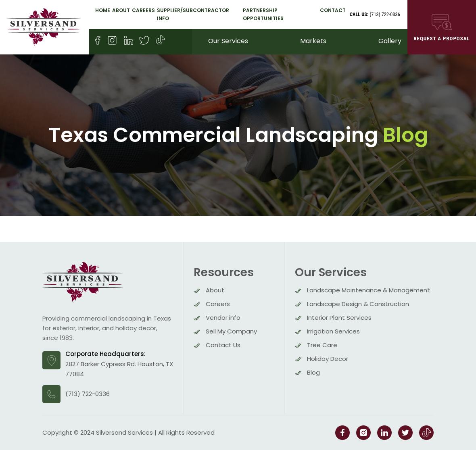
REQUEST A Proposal (442, 27)
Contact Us (223, 345)
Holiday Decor (328, 359)
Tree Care (322, 345)
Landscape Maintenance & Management (368, 290)
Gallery (390, 41)
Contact (333, 10)
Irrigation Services (333, 331)
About (121, 10)
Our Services (228, 41)
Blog (313, 372)
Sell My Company (231, 331)
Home (103, 10)
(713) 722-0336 (375, 15)
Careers (143, 10)
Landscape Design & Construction (358, 304)
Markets (313, 41)
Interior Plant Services (339, 318)
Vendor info (223, 318)
